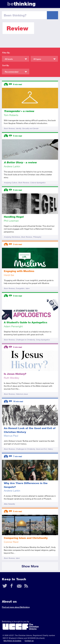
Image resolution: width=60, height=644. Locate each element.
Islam (27, 288)
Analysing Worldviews (12, 237)
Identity (18, 128)
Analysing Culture (10, 183)
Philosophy (37, 237)
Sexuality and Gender (30, 128)
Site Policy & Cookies (12, 641)
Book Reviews (9, 128)
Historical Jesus (22, 394)
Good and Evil (41, 449)
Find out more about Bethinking (16, 607)
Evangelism (20, 288)
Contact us (29, 641)
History (50, 449)
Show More (30, 566)
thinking (21, 4)
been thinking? (15, 15)
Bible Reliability (9, 504)
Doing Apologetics (43, 340)
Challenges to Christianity (25, 340)
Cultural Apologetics (38, 183)
